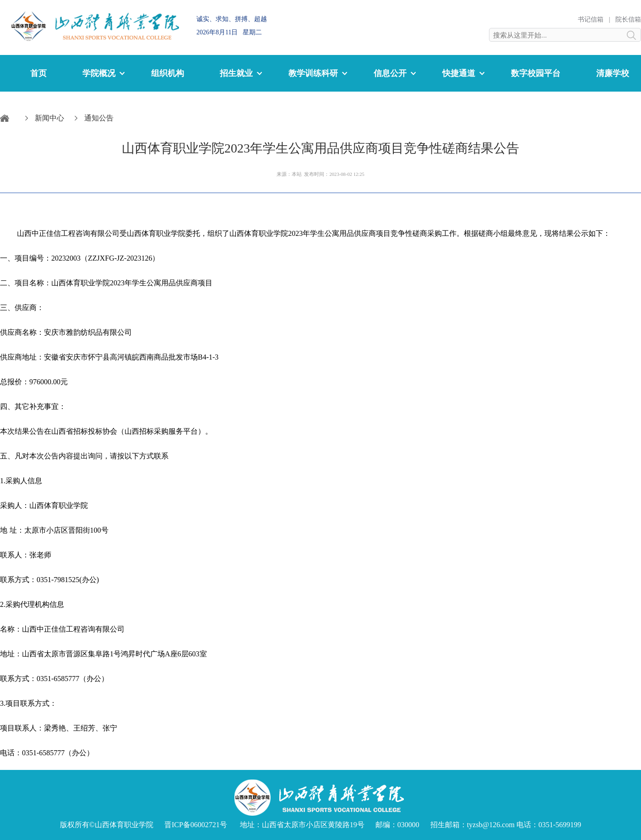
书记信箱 (591, 19)
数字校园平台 (536, 73)
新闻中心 (49, 118)
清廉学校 (613, 73)
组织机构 (168, 73)
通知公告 (99, 118)
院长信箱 (628, 19)
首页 (38, 73)
